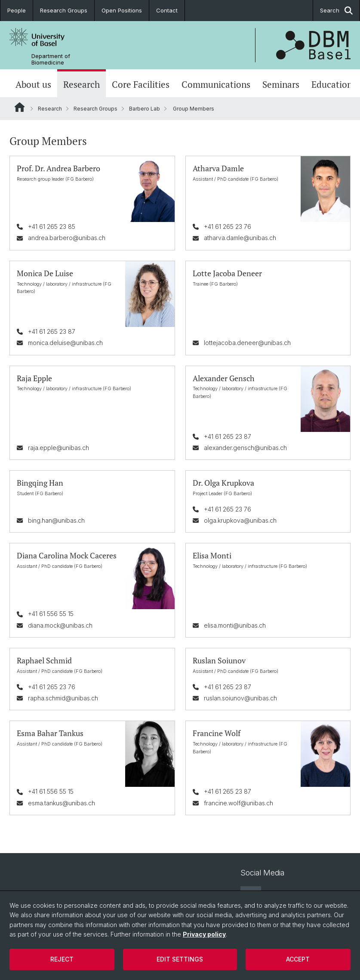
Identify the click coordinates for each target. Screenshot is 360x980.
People (17, 10)
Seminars (281, 84)
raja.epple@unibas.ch (58, 447)
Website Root (20, 107)
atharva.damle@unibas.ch (240, 238)
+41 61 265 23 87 (52, 331)
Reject (62, 959)
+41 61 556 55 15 (51, 614)
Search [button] (336, 11)
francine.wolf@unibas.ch (238, 803)
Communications (216, 84)
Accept (298, 959)
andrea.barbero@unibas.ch (67, 238)
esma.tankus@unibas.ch (62, 803)
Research (82, 84)
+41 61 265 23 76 (228, 227)
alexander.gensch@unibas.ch (245, 447)
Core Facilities (141, 84)
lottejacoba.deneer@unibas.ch (247, 343)
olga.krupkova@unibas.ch (240, 520)
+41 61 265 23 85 (52, 227)
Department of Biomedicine (51, 59)
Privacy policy (204, 934)
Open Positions (122, 10)
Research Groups (64, 10)
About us (33, 84)
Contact (167, 10)
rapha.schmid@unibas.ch (63, 698)
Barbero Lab (145, 109)
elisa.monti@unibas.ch (235, 625)
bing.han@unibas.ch (56, 520)
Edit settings (180, 959)
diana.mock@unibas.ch (60, 625)
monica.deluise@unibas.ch (65, 343)
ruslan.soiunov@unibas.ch (240, 698)
